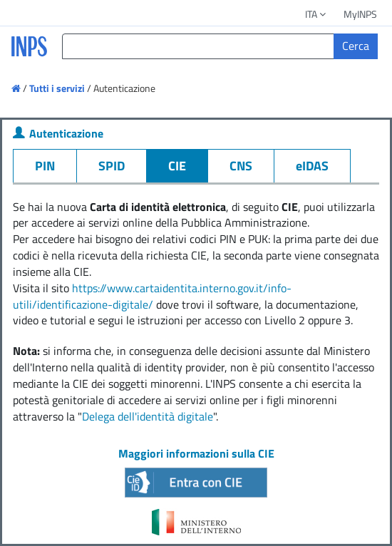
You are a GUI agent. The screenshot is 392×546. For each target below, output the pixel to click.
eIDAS (312, 166)
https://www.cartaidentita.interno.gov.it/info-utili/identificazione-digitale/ (152, 296)
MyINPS (360, 14)
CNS (241, 166)
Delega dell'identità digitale (148, 416)
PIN (45, 166)
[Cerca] (356, 46)
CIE (177, 166)
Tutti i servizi (57, 88)
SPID (112, 166)
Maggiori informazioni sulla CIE (196, 453)
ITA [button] (316, 14)
